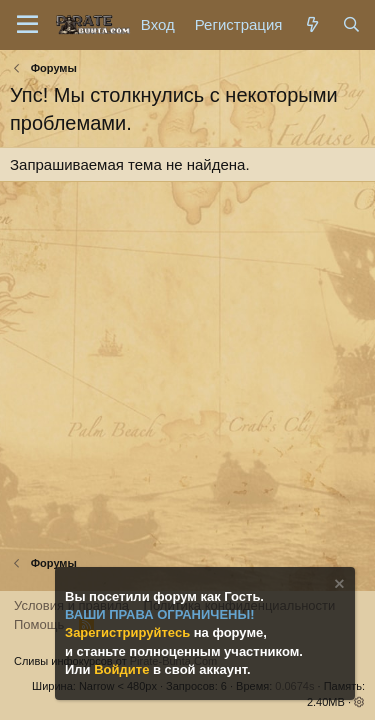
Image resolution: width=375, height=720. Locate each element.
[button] (359, 702)
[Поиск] (351, 24)
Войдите (123, 669)
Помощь (39, 624)
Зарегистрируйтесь (129, 632)
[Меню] (27, 25)
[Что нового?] (311, 24)
